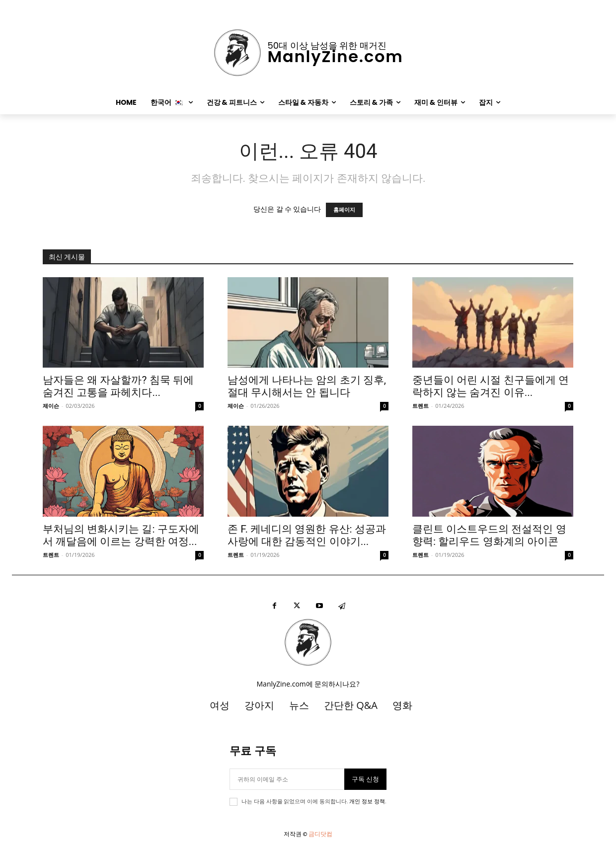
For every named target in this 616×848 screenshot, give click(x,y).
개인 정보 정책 (367, 802)
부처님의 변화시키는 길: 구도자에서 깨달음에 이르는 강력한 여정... (121, 535)
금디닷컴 (320, 834)
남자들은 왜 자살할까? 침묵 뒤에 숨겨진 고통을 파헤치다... (118, 386)
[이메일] (287, 779)
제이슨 (51, 406)
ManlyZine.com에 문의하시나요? (308, 684)
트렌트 (421, 406)
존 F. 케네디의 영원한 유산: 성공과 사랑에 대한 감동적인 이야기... (307, 535)
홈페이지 (344, 210)
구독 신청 (365, 779)
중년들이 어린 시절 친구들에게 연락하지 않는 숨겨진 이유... (491, 386)
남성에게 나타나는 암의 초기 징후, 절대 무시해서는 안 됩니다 (307, 386)
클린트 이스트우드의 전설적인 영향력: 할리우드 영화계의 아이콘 (489, 535)
